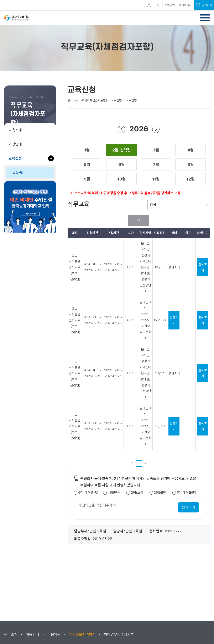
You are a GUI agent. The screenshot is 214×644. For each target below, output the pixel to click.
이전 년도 (122, 129)
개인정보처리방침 (82, 634)
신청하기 (174, 320)
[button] (87, 150)
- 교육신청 (17, 173)
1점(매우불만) (187, 493)
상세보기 (203, 267)
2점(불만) (161, 493)
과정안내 (15, 144)
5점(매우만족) (88, 493)
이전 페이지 (132, 463)
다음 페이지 (145, 463)
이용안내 (32, 634)
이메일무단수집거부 (119, 634)
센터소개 (11, 634)
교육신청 (17, 160)
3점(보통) (138, 493)
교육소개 (15, 130)
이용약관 (54, 634)
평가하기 (188, 507)
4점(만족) (115, 493)
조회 (139, 220)
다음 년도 (156, 129)
